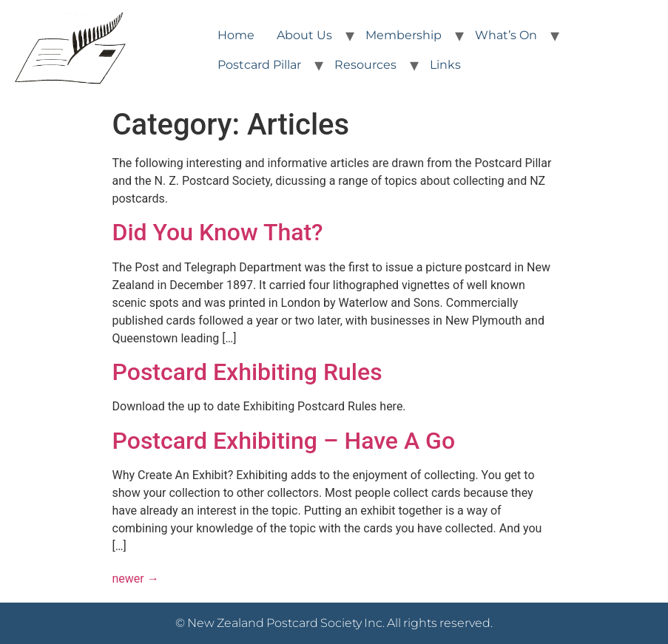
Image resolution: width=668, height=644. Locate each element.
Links (445, 65)
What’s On (506, 35)
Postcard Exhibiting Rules (247, 372)
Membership (404, 35)
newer (136, 579)
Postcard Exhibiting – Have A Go (284, 441)
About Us (304, 35)
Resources (365, 65)
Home (236, 35)
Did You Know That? (218, 232)
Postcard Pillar (259, 65)
